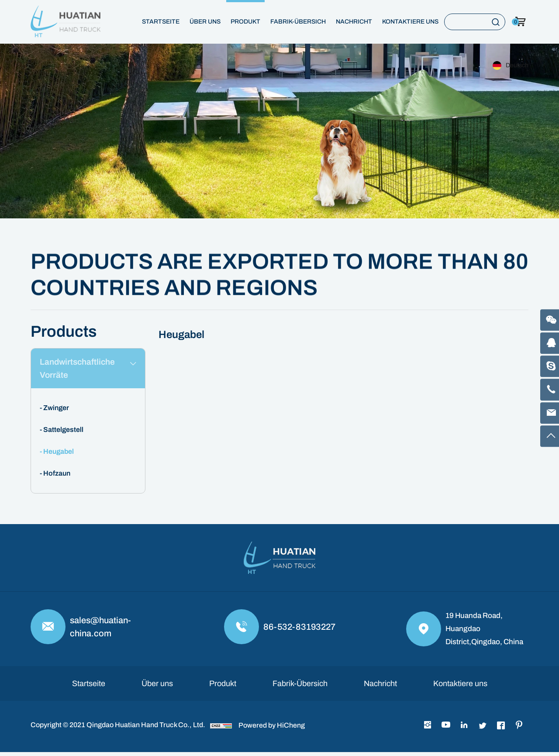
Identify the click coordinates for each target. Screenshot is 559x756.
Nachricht (354, 22)
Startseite (161, 22)
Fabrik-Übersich (298, 22)
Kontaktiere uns (410, 22)
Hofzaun (57, 477)
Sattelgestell (63, 433)
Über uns (205, 22)
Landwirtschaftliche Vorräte (79, 370)
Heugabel (59, 455)
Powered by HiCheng (272, 729)
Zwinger (56, 412)
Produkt (245, 22)
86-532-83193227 (299, 631)
